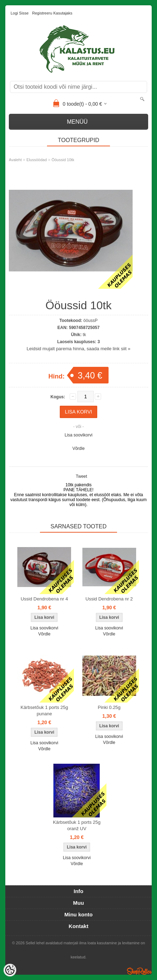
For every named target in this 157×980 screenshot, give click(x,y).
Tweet (81, 476)
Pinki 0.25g (109, 707)
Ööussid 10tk (63, 160)
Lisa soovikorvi (79, 435)
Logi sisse (20, 13)
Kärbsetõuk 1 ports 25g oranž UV (77, 825)
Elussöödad (37, 160)
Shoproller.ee (139, 971)
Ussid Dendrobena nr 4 (44, 599)
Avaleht (15, 160)
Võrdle (79, 448)
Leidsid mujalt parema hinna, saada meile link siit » (78, 349)
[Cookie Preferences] (10, 970)
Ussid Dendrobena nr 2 (109, 599)
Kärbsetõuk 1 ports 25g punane (44, 711)
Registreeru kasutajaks (52, 13)
